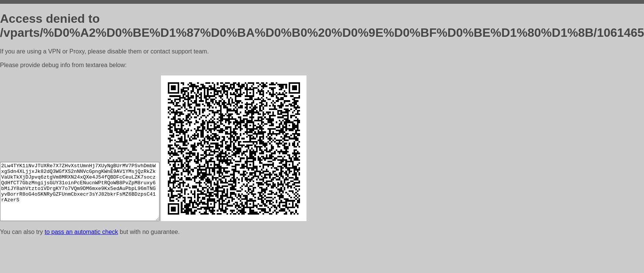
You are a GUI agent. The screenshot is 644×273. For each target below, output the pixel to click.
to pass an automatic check (81, 232)
